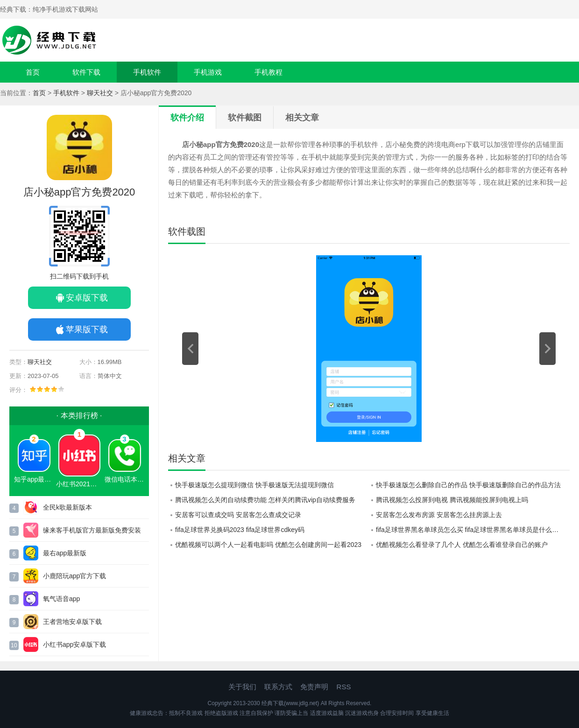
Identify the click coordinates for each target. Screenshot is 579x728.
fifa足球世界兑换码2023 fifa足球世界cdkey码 (240, 530)
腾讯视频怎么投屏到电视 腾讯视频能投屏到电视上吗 (452, 500)
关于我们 (242, 687)
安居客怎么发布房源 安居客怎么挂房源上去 (439, 515)
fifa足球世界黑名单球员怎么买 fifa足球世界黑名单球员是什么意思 (470, 530)
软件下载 (86, 72)
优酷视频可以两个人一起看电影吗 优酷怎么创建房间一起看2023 (268, 545)
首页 (33, 72)
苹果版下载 (87, 329)
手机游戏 (208, 72)
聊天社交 (100, 93)
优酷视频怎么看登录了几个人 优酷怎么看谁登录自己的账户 (462, 545)
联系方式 (278, 687)
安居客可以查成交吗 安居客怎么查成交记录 (238, 515)
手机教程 (268, 72)
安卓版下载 (87, 298)
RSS (344, 687)
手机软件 (147, 72)
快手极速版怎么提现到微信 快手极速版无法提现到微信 (254, 485)
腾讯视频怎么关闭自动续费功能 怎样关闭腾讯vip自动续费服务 (265, 500)
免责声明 (314, 687)
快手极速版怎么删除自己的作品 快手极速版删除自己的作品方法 (468, 485)
